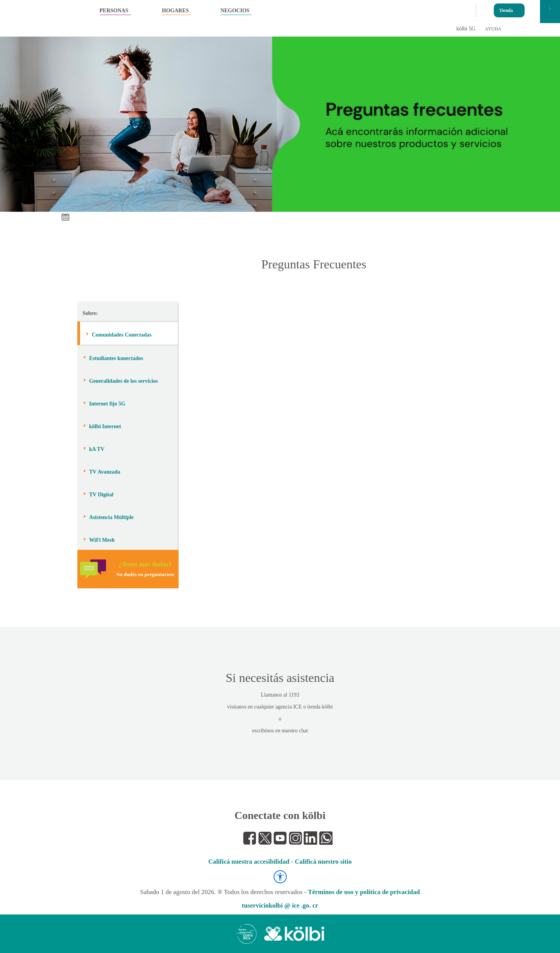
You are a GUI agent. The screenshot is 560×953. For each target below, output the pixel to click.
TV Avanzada (105, 472)
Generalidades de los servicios (124, 381)
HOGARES (176, 11)
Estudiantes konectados (116, 358)
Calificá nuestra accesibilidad (249, 862)
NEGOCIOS (235, 11)
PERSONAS (114, 11)
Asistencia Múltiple (112, 517)
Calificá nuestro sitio (323, 862)
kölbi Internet (105, 426)
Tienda (506, 9)
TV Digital (101, 495)
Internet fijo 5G (107, 404)
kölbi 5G (466, 29)
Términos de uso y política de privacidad (364, 892)
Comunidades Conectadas (122, 335)
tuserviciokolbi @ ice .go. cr (280, 905)
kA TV (97, 449)
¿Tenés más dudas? (145, 569)
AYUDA (493, 29)
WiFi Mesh (102, 540)
